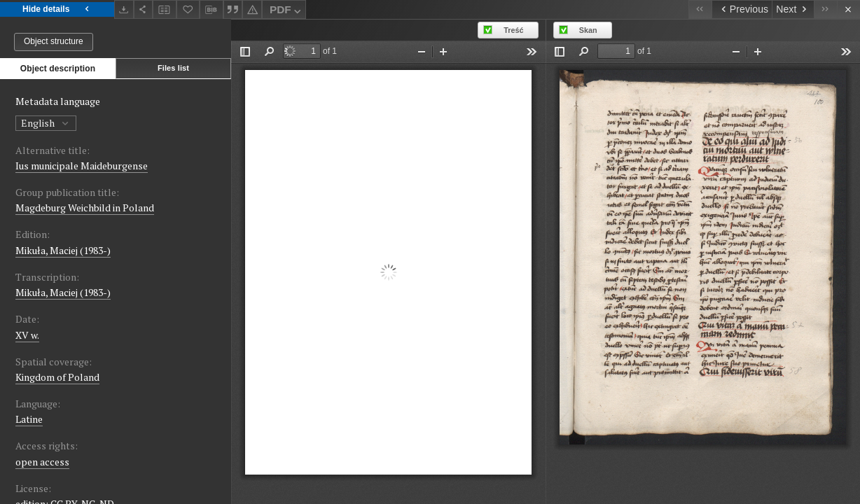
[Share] (144, 9)
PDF (287, 12)
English (46, 123)
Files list (173, 68)
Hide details (57, 9)
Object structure (54, 41)
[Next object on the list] (793, 9)
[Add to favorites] (188, 9)
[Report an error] (252, 9)
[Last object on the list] (825, 9)
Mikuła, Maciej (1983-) (63, 250)
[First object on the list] (700, 9)
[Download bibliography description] (211, 10)
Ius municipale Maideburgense (82, 166)
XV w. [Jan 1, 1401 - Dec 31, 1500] (27, 335)
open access (42, 462)
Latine (29, 419)
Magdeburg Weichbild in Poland (85, 208)
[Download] (124, 9)
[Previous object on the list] (742, 9)
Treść (513, 30)
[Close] (848, 9)
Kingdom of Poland (57, 377)
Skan (588, 30)
